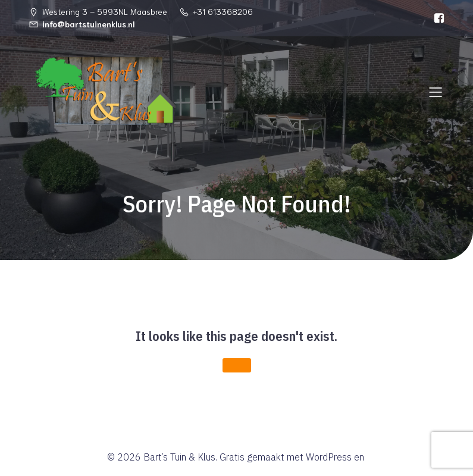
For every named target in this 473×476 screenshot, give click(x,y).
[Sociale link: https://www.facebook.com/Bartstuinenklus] (436, 18)
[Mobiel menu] (436, 92)
